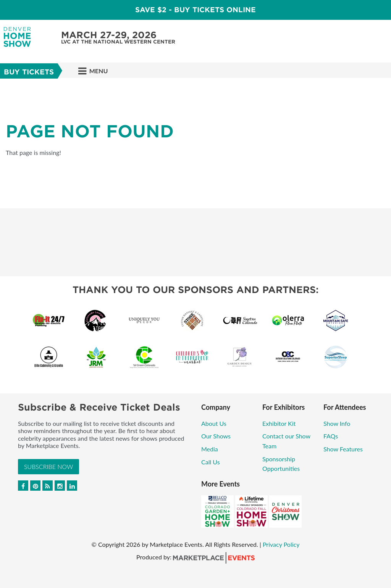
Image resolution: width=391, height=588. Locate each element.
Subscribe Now (48, 466)
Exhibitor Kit (279, 423)
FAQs (331, 436)
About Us (214, 423)
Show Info (337, 423)
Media (210, 449)
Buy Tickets (29, 72)
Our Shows (216, 436)
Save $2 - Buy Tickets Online (195, 10)
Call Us (211, 462)
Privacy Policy (281, 544)
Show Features (343, 449)
